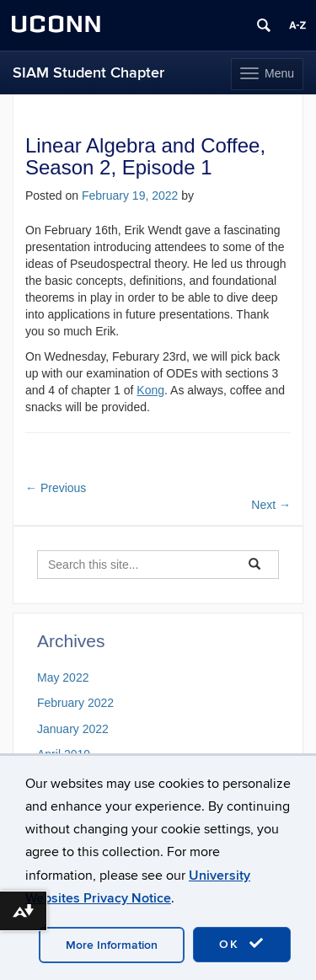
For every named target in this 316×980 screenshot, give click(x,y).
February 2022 (75, 703)
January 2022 (73, 729)
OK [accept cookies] (242, 944)
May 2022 (63, 677)
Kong (150, 390)
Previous (56, 488)
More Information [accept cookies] (112, 945)
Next (271, 505)
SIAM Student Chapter (88, 73)
